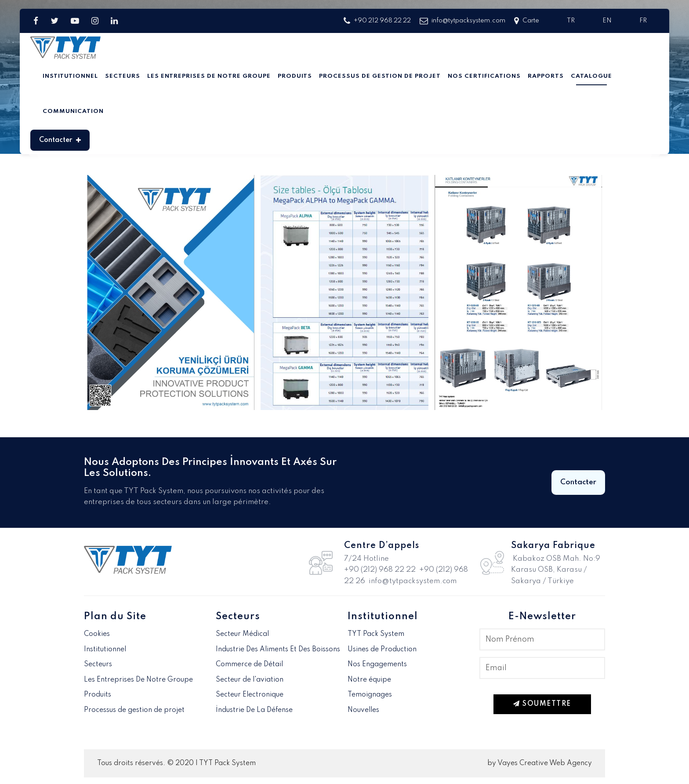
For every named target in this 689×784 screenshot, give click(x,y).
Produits (295, 76)
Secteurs (123, 76)
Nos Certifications (484, 76)
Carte (527, 21)
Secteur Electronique (250, 695)
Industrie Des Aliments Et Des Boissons (278, 650)
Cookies (97, 634)
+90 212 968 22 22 (377, 21)
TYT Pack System (376, 634)
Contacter (60, 140)
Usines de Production (382, 650)
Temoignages (370, 695)
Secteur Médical (242, 634)
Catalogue (591, 76)
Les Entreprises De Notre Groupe (209, 76)
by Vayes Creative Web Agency (540, 763)
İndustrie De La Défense (254, 710)
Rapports (546, 76)
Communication (73, 111)
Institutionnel (70, 76)
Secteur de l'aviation (250, 680)
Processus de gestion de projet (380, 76)
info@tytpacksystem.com (462, 21)
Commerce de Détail (249, 664)
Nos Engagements (377, 664)
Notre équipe (369, 680)
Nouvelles (363, 710)
